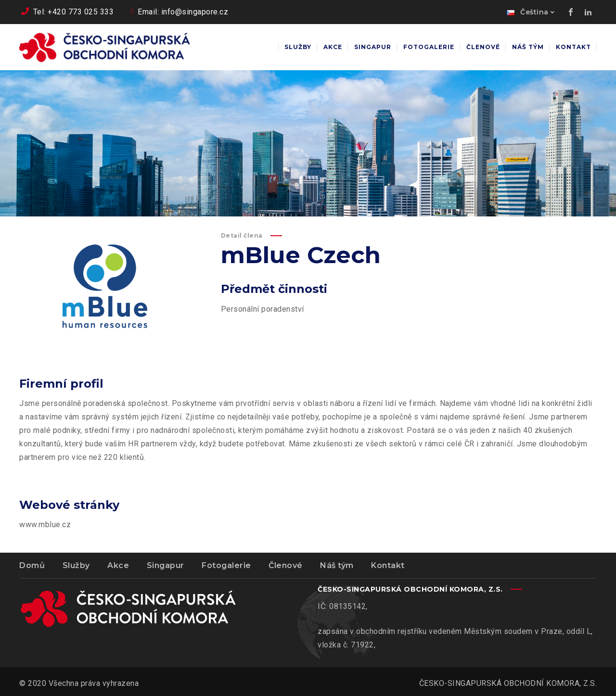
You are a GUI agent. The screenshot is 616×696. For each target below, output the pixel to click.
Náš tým (337, 565)
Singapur (166, 565)
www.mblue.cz (45, 525)
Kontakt (388, 565)
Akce (118, 565)
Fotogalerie (226, 565)
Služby (76, 565)
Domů (32, 565)
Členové (286, 565)
